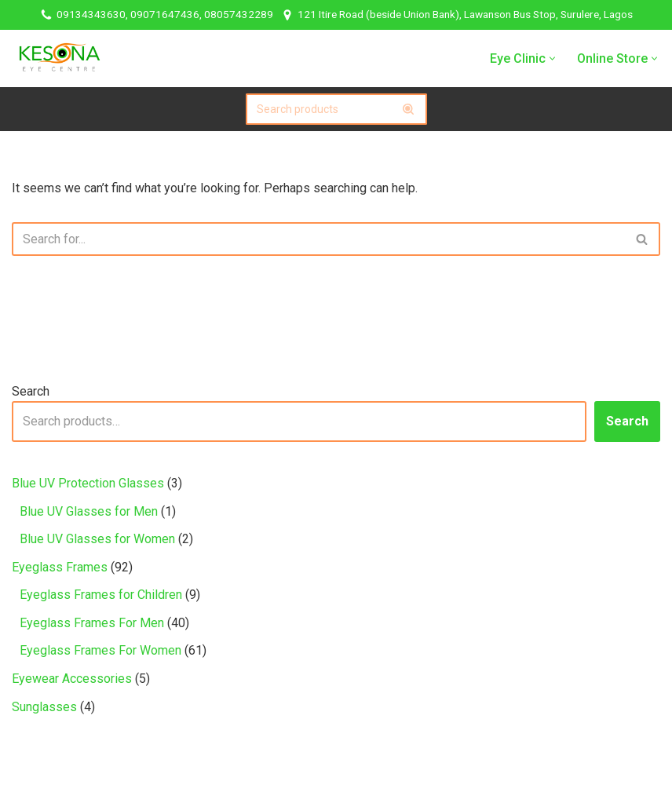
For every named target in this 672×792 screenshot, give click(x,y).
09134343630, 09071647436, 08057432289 (165, 14)
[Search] (319, 109)
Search (31, 391)
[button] (552, 58)
